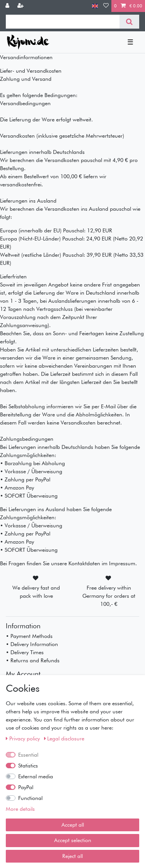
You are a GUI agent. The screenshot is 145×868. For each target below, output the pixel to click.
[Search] (129, 22)
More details (20, 809)
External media (36, 776)
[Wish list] (106, 6)
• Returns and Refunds (33, 660)
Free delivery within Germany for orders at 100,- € (109, 596)
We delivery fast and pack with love (36, 592)
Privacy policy (24, 738)
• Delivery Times (25, 652)
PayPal (26, 787)
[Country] (95, 6)
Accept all (73, 825)
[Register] (21, 6)
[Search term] (63, 22)
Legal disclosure (64, 738)
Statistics (28, 766)
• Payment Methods (29, 636)
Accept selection (73, 840)
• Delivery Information (32, 644)
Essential (28, 755)
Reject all (72, 856)
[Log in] (8, 6)
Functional (30, 798)
